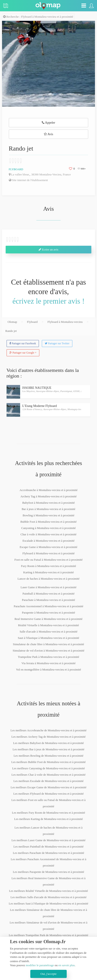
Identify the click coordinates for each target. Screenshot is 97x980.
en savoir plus (66, 965)
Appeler (48, 123)
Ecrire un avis (48, 249)
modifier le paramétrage (40, 965)
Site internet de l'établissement (28, 180)
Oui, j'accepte (48, 974)
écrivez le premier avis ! (48, 301)
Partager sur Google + (23, 353)
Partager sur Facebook (23, 343)
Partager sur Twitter (57, 343)
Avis (48, 134)
